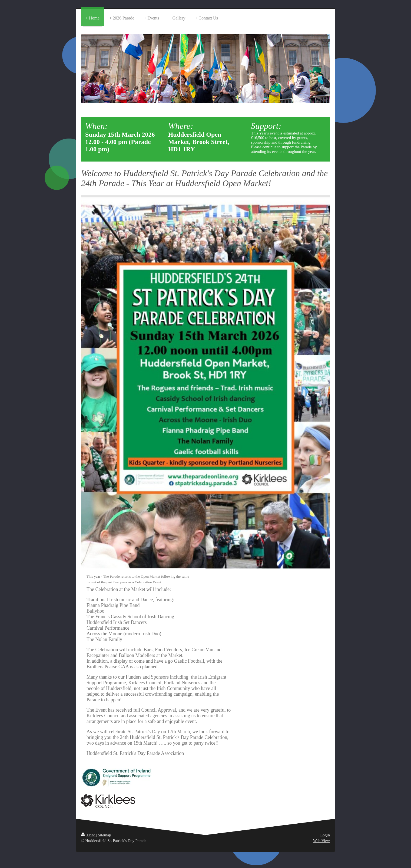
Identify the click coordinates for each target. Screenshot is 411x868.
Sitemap (104, 835)
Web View (321, 841)
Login (325, 835)
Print (89, 835)
